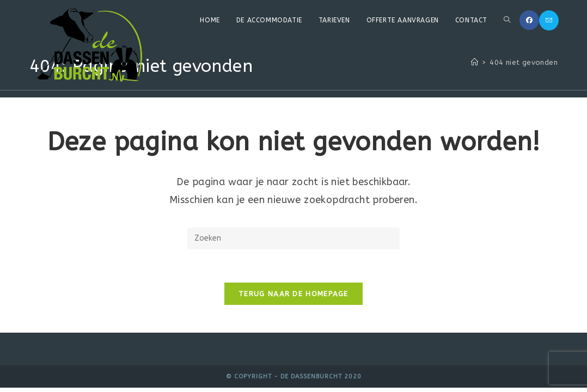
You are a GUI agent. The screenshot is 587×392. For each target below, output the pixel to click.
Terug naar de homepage (293, 294)
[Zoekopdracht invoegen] (293, 238)
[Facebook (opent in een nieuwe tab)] (529, 20)
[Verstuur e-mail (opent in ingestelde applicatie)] (549, 20)
